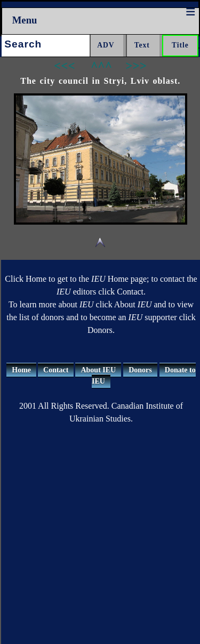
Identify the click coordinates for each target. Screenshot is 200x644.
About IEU (98, 370)
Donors (140, 370)
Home (21, 370)
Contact (56, 370)
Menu (25, 20)
